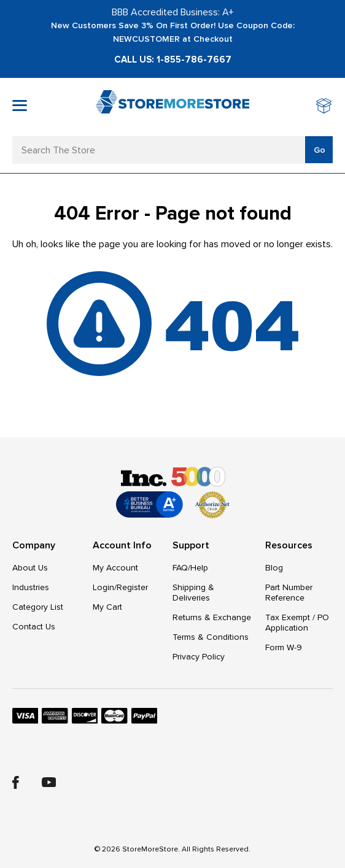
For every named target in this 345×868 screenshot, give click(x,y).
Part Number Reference (289, 593)
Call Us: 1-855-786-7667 (173, 60)
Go (320, 150)
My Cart (107, 607)
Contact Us (34, 627)
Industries (31, 587)
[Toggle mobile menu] (20, 106)
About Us (30, 568)
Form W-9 (284, 647)
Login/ (105, 587)
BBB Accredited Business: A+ (173, 12)
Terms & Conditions (211, 637)
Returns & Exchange (212, 617)
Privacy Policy (199, 657)
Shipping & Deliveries (193, 593)
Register (132, 587)
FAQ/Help (190, 568)
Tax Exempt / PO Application (297, 623)
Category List (38, 607)
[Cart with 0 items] (324, 107)
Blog (274, 568)
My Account (115, 568)
